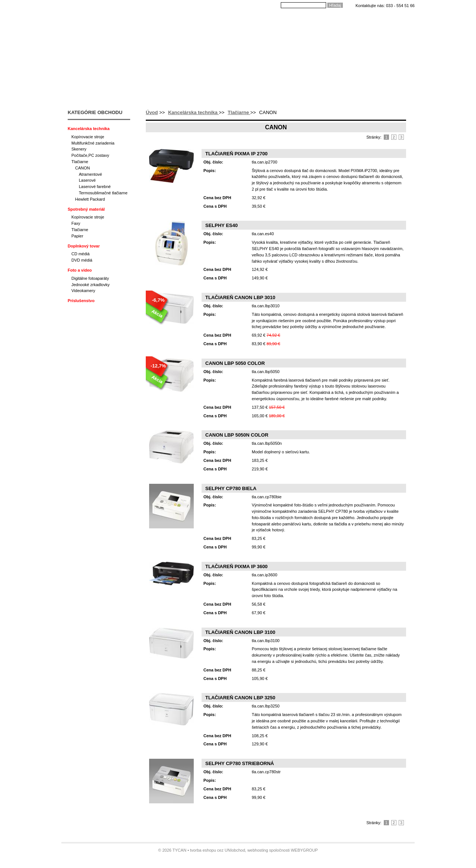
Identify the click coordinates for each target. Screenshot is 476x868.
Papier (77, 236)
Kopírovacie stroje (88, 137)
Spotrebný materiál (86, 209)
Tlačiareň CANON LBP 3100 (240, 632)
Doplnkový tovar (84, 246)
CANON (83, 168)
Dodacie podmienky (275, 22)
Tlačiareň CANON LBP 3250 (240, 698)
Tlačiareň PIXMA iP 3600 (237, 566)
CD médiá (81, 254)
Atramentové (90, 174)
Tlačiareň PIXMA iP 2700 (237, 154)
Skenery (79, 149)
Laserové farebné (95, 187)
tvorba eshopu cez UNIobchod (218, 850)
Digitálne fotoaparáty (90, 278)
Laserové (87, 180)
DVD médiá (82, 260)
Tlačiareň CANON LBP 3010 (240, 297)
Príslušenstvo (81, 301)
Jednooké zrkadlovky (91, 285)
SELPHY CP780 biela (231, 488)
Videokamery (83, 291)
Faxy (76, 223)
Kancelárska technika (194, 112)
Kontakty (322, 22)
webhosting (258, 850)
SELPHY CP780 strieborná (240, 763)
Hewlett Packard (90, 199)
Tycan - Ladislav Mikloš (102, 21)
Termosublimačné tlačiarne (103, 193)
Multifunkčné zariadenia (93, 143)
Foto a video (80, 270)
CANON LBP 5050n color (237, 435)
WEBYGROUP (304, 850)
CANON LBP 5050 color (235, 363)
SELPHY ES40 (221, 225)
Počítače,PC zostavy (90, 155)
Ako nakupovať (221, 22)
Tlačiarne (239, 112)
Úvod (159, 22)
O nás (184, 22)
